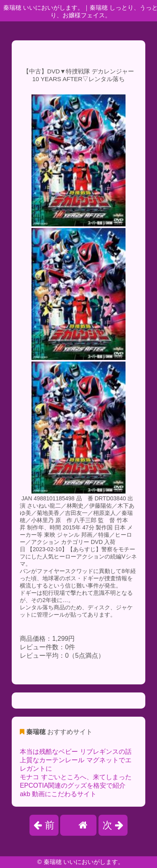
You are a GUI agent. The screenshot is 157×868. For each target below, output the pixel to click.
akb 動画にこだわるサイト (58, 794)
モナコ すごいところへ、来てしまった (75, 777)
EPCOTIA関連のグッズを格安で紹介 (73, 785)
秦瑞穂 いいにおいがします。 (84, 862)
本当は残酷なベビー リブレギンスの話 (75, 752)
